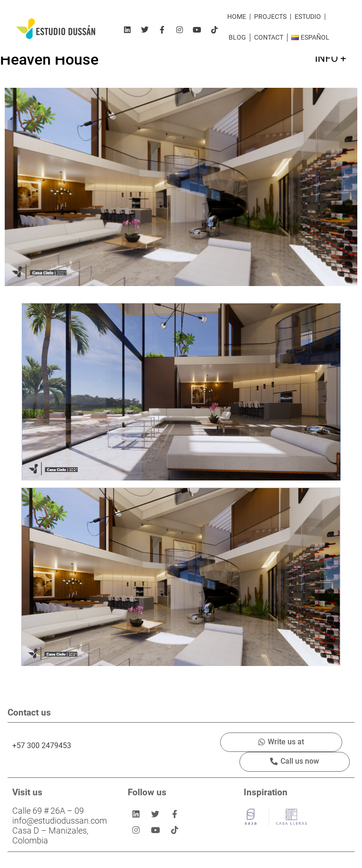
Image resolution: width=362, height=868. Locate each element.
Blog (237, 38)
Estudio (308, 17)
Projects (270, 17)
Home (237, 17)
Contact (269, 38)
